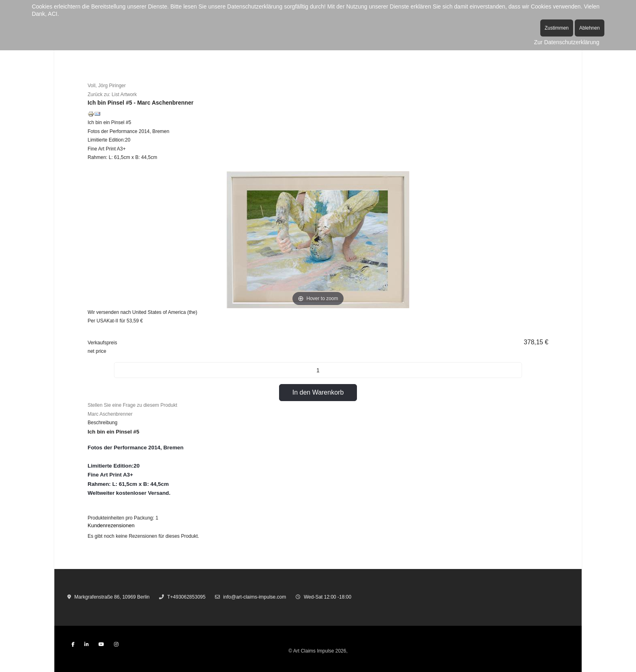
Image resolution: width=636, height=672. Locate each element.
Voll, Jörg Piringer (107, 86)
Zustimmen (557, 28)
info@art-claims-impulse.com (255, 597)
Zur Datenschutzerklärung (567, 42)
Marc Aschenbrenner (110, 414)
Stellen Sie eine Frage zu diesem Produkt (132, 405)
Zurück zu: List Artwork (112, 94)
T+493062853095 (186, 597)
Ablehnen (590, 28)
